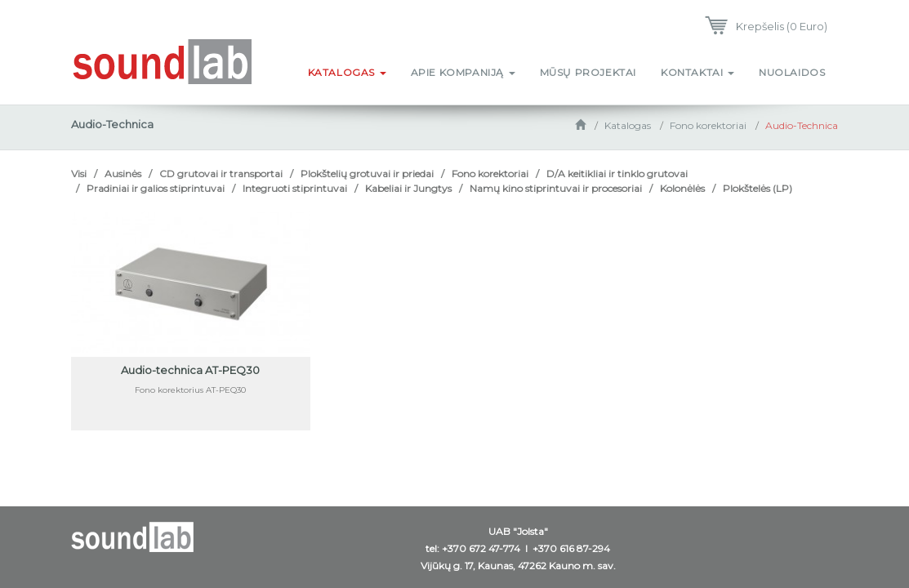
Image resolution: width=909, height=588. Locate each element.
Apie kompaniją (463, 72)
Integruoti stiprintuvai (295, 188)
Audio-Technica (802, 125)
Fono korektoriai (708, 125)
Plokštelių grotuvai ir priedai (367, 174)
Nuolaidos (792, 72)
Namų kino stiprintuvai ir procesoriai (556, 188)
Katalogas (347, 72)
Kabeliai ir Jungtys (408, 188)
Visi (79, 174)
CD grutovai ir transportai (221, 174)
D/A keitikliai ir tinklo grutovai (617, 174)
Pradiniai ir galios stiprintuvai (156, 188)
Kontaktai (697, 72)
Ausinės (123, 174)
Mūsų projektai (588, 72)
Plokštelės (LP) (757, 188)
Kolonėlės (682, 188)
